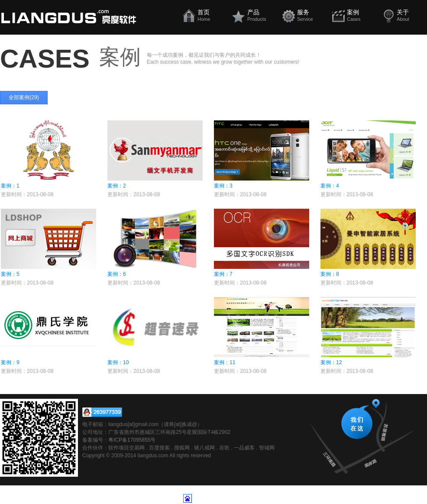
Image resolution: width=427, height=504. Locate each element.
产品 (261, 15)
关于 (411, 15)
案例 (361, 15)
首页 (212, 15)
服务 (311, 15)
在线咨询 (102, 412)
